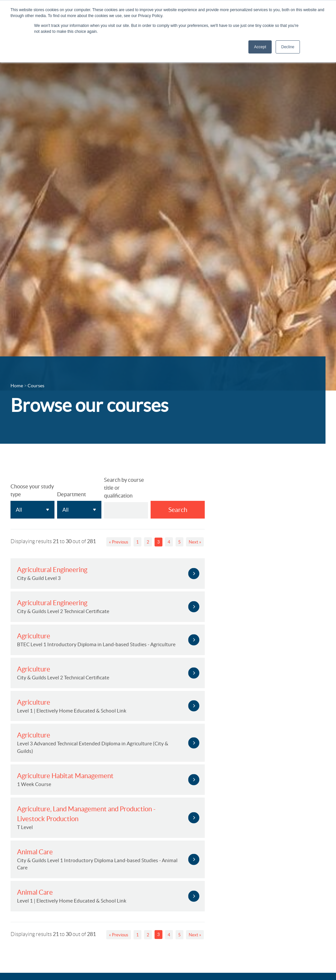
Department (72, 494)
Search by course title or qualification (124, 488)
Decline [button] (288, 47)
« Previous (119, 542)
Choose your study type (32, 490)
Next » (195, 542)
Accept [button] (260, 47)
